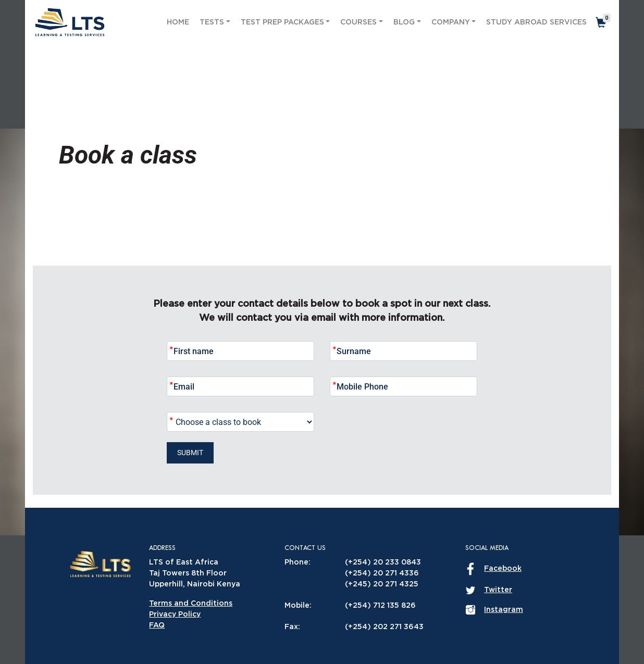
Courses (358, 22)
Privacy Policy (175, 615)
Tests (212, 22)
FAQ (157, 625)
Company (451, 22)
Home (178, 22)
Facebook (503, 569)
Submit (190, 453)
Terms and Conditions (191, 604)
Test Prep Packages (282, 22)
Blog (404, 22)
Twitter (498, 590)
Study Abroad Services (536, 22)
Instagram (504, 610)
